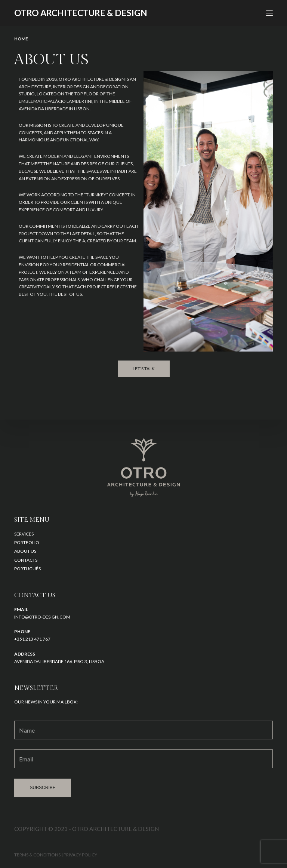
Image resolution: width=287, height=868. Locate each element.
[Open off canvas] (269, 13)
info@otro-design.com (42, 617)
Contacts (26, 560)
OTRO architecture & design (81, 13)
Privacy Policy (80, 855)
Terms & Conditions (37, 855)
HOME (21, 39)
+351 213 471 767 (32, 639)
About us (25, 551)
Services (24, 534)
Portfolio (27, 542)
